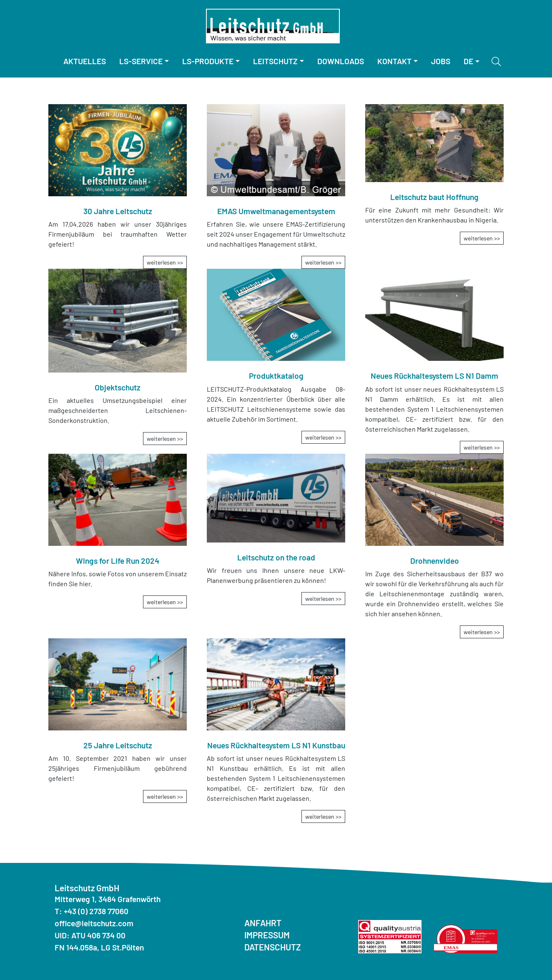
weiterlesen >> (165, 262)
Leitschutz (275, 61)
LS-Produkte (208, 61)
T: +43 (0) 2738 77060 (92, 911)
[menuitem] (85, 61)
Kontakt (394, 61)
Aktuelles (85, 61)
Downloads (341, 61)
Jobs (441, 61)
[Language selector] (472, 61)
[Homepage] (273, 26)
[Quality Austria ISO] (390, 936)
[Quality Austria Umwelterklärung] (466, 938)
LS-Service (141, 61)
